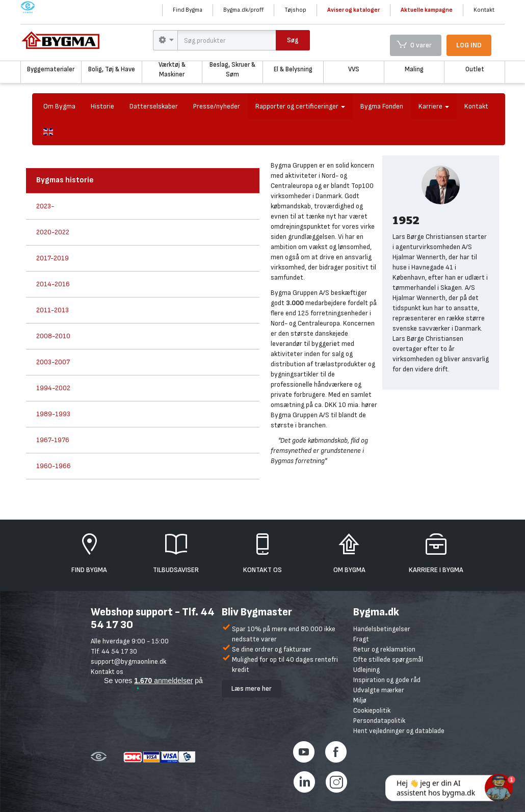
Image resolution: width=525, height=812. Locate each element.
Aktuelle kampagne (427, 10)
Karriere (434, 106)
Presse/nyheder (217, 106)
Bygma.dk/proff (243, 10)
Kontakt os (107, 672)
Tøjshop (295, 10)
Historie (102, 106)
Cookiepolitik (372, 710)
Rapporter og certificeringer (300, 106)
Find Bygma (188, 10)
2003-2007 (53, 362)
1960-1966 (54, 466)
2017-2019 (52, 258)
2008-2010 (53, 336)
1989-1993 (53, 414)
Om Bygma (59, 106)
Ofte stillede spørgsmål (388, 659)
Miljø (360, 700)
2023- (45, 206)
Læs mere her (252, 688)
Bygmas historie (65, 180)
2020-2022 (53, 232)
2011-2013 (52, 310)
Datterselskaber (154, 106)
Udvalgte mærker (379, 690)
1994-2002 (53, 388)
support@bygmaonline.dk (128, 661)
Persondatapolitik (379, 721)
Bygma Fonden (382, 106)
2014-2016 (53, 284)
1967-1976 (53, 440)
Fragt (361, 639)
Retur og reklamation (384, 649)
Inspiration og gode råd (387, 680)
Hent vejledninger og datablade (399, 731)
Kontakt (484, 10)
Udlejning (366, 670)
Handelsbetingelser (382, 629)
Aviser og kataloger (353, 10)
